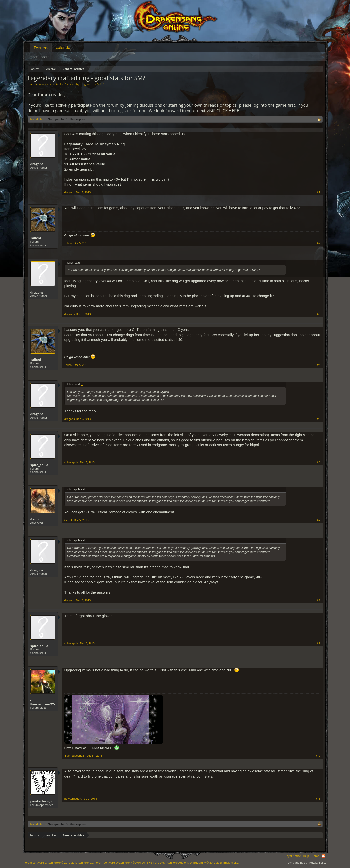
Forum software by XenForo (59, 862)
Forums (41, 48)
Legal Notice (293, 856)
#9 (318, 643)
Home (315, 856)
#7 (318, 520)
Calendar (64, 47)
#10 (318, 756)
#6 (318, 462)
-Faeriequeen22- (43, 702)
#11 (318, 799)
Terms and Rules (297, 862)
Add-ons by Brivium (203, 862)
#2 (318, 243)
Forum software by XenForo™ (130, 862)
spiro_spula (39, 465)
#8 (318, 600)
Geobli (36, 519)
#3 (318, 314)
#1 (318, 192)
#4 (318, 365)
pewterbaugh (41, 801)
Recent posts (39, 57)
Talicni (36, 238)
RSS (323, 856)
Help (306, 856)
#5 (318, 419)
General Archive (55, 84)
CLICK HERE (228, 110)
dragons (85, 84)
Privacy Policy (318, 862)
